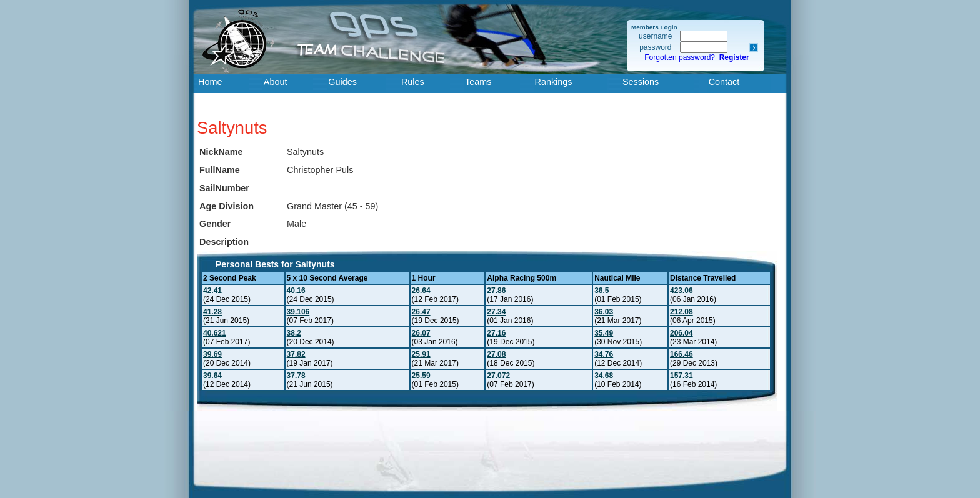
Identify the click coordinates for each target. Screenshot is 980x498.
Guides (342, 82)
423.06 (682, 291)
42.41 (212, 291)
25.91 (421, 354)
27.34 (496, 312)
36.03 (604, 312)
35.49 (604, 333)
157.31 (682, 376)
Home (210, 82)
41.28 (212, 312)
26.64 (421, 291)
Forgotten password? (680, 57)
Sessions (641, 82)
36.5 (602, 291)
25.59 (421, 376)
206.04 (682, 333)
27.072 (498, 376)
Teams (478, 82)
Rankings (554, 82)
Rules (413, 82)
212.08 (682, 312)
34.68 (604, 376)
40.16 (296, 291)
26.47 (421, 312)
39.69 (212, 354)
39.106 (298, 312)
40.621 (215, 333)
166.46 (682, 354)
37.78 (296, 376)
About (276, 82)
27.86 (496, 291)
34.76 (604, 354)
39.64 (212, 376)
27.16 (496, 333)
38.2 (294, 333)
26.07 (421, 333)
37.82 (296, 354)
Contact (724, 82)
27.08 (496, 354)
